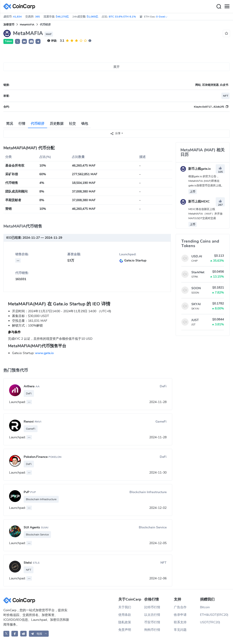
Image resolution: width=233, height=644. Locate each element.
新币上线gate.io (196, 169)
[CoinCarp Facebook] (15, 634)
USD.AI (197, 256)
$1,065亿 (92, 17)
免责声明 (125, 630)
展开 (116, 67)
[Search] (219, 7)
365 (37, 17)
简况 (10, 124)
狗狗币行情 (152, 630)
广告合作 (180, 607)
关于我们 (125, 607)
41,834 (17, 17)
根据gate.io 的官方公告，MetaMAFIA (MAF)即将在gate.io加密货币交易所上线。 (206, 181)
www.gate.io (44, 353)
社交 (72, 124)
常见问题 (180, 630)
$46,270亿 (62, 17)
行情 (22, 124)
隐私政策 (125, 622)
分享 (115, 133)
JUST (195, 320)
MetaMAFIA (27, 25)
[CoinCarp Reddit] (24, 634)
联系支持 (180, 622)
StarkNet (198, 272)
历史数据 (57, 124)
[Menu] (227, 7)
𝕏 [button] (18, 42)
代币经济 (38, 124)
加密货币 (9, 25)
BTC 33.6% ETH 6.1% (122, 17)
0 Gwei (162, 17)
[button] (24, 41)
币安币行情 (152, 622)
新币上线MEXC (195, 202)
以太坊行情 (152, 615)
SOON (196, 288)
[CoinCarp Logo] (20, 6)
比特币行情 (152, 607)
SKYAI (196, 304)
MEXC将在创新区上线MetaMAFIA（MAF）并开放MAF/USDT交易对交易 (205, 214)
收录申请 (180, 615)
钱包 (85, 124)
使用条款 (125, 615)
